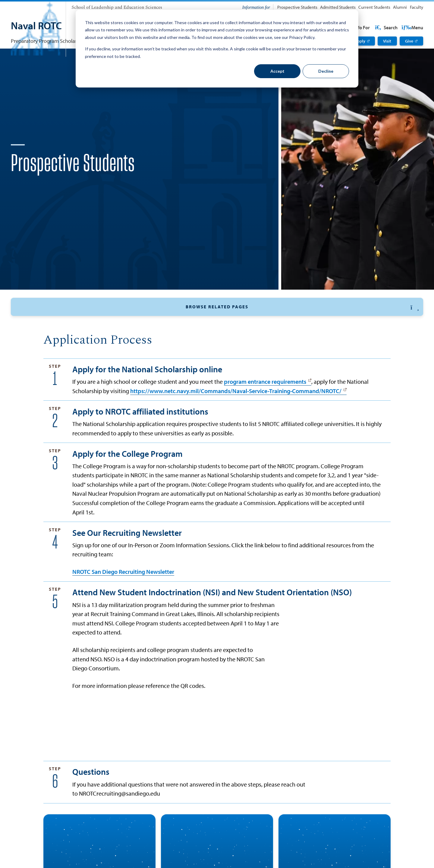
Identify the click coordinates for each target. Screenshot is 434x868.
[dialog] (217, 49)
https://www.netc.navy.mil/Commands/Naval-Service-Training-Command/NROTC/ (236, 424)
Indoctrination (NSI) (322, 342)
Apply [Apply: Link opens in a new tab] (360, 41)
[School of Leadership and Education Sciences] (117, 8)
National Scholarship (114, 342)
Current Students (374, 7)
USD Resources (375, 27)
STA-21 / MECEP (218, 342)
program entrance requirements (265, 415)
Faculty (417, 7)
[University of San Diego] (35, 6)
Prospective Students (297, 7)
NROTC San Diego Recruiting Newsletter (123, 605)
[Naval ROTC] (36, 26)
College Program (169, 342)
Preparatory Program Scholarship (49, 41)
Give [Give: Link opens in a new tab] (409, 41)
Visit (387, 41)
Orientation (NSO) (267, 342)
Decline (326, 71)
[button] (217, 326)
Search (411, 27)
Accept (277, 71)
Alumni (400, 7)
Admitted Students (338, 7)
